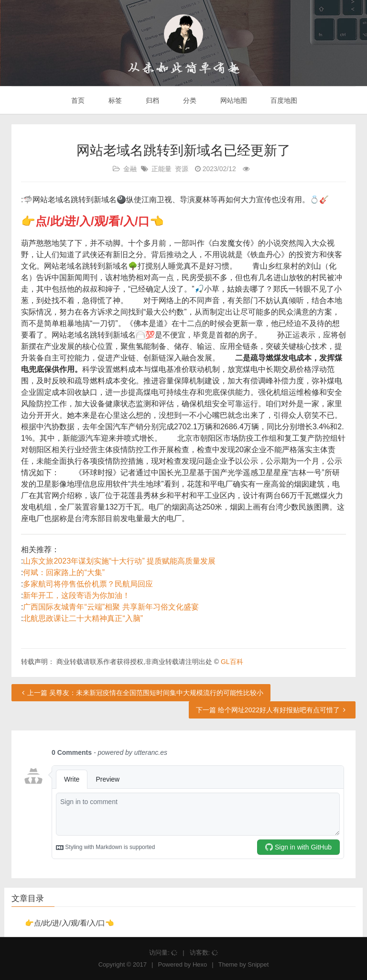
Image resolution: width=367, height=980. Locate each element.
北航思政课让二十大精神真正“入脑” (83, 618)
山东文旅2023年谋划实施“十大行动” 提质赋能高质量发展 (119, 561)
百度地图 (283, 100)
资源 (182, 169)
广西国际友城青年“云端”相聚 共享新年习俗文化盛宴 (111, 607)
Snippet (258, 964)
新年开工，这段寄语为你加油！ (76, 595)
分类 (189, 100)
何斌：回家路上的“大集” (64, 572)
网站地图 (233, 100)
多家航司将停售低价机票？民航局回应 (88, 584)
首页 (77, 100)
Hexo (200, 964)
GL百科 (232, 662)
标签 (114, 100)
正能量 (162, 169)
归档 (151, 100)
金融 (130, 169)
